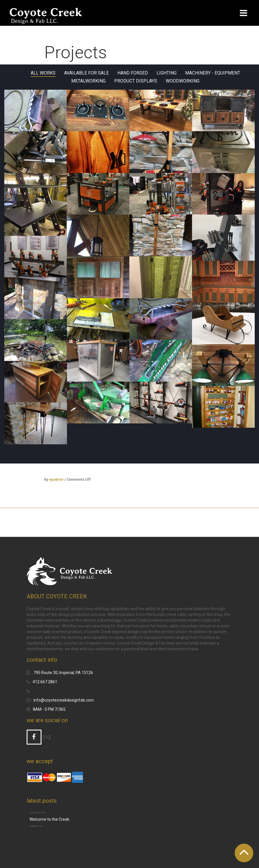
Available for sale (86, 73)
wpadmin (56, 480)
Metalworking (88, 81)
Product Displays (136, 81)
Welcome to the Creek (49, 819)
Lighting (167, 73)
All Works (43, 73)
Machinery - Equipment (213, 73)
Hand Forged (133, 73)
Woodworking (183, 81)
